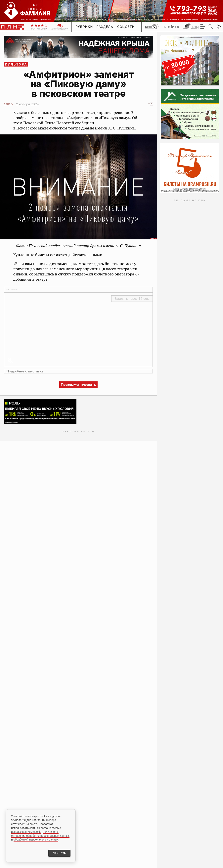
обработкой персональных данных (36, 839)
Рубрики (84, 27)
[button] (219, 26)
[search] (211, 26)
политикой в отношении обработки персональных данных (40, 833)
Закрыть (132, 299)
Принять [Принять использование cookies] (57, 853)
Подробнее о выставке (25, 371)
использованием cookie (26, 831)
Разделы (105, 27)
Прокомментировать (78, 385)
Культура (16, 64)
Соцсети (126, 27)
